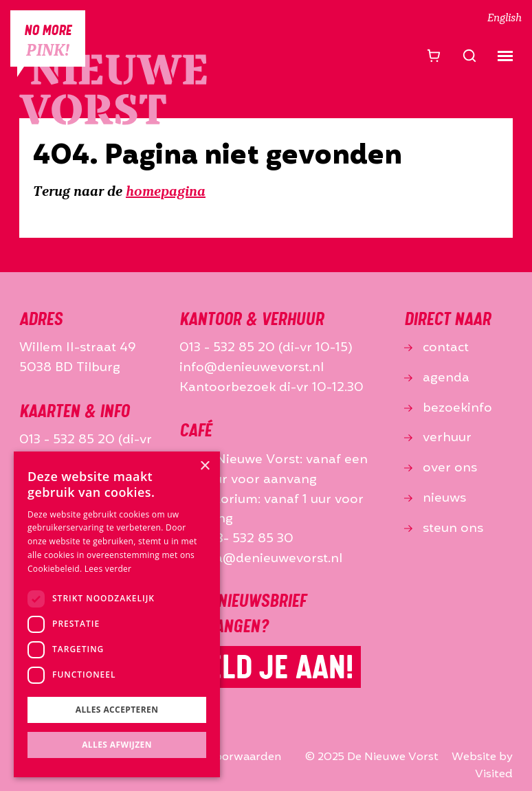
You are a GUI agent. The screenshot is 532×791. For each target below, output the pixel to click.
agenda (437, 378)
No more (48, 41)
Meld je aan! (270, 667)
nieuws (435, 498)
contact (436, 348)
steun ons (444, 528)
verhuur (438, 438)
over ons (441, 468)
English (505, 19)
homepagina (166, 192)
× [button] (204, 466)
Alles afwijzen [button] (117, 745)
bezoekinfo (448, 408)
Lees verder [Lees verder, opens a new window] (108, 569)
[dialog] (117, 614)
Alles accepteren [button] (117, 710)
